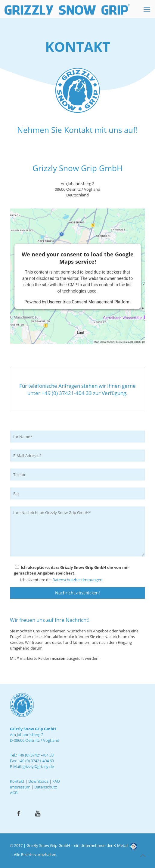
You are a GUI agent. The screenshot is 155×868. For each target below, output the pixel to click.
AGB (14, 793)
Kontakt (17, 781)
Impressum (20, 787)
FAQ (56, 781)
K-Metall (121, 845)
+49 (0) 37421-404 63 (36, 761)
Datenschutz (46, 787)
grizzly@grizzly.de (38, 766)
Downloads (38, 781)
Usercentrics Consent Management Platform (89, 302)
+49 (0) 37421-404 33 (36, 755)
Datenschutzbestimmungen (77, 580)
